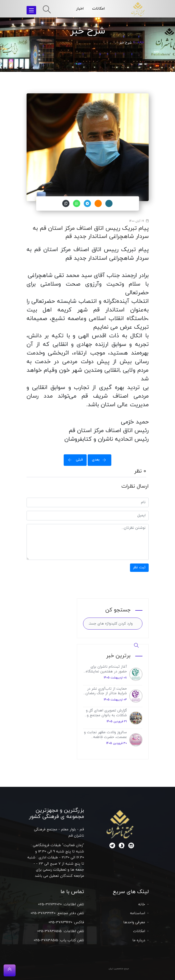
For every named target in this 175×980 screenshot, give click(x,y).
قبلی (74, 460)
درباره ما (139, 940)
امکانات (99, 9)
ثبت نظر (139, 567)
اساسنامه (138, 913)
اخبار (80, 9)
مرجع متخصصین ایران (119, 969)
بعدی (101, 460)
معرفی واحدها (134, 922)
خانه (141, 42)
